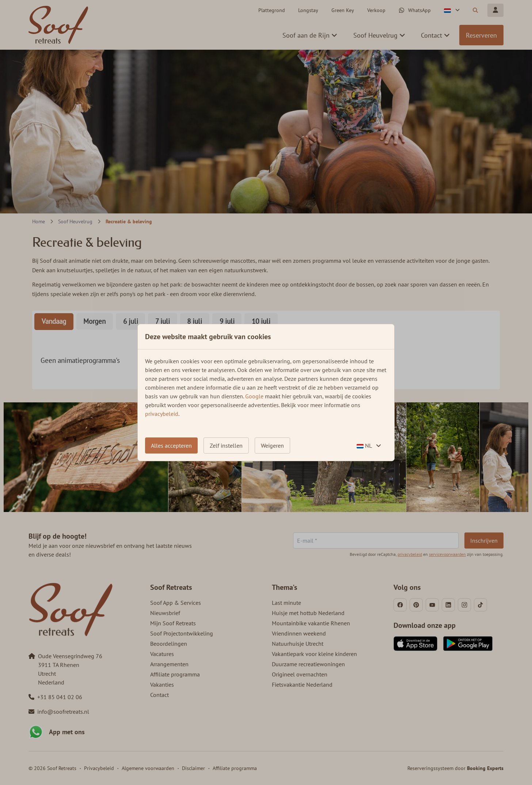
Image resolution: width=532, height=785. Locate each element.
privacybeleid (162, 414)
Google (254, 396)
